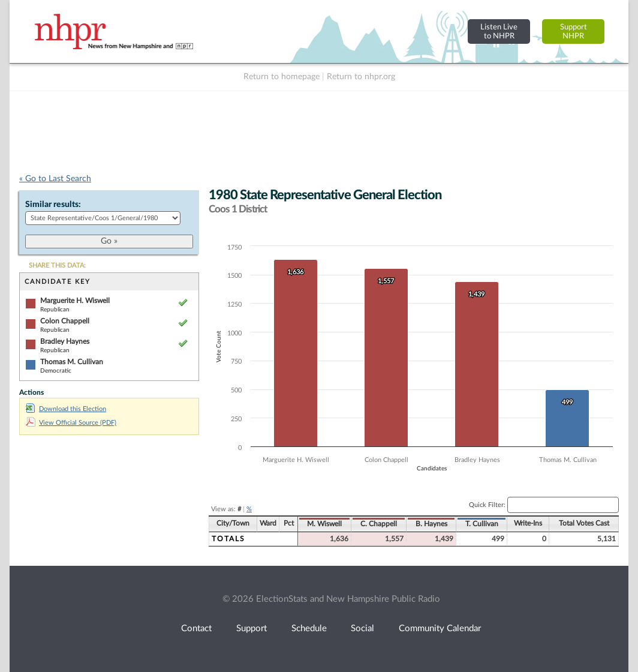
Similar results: (53, 205)
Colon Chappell (65, 321)
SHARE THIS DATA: (57, 265)
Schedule (309, 628)
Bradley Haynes (65, 341)
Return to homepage (282, 77)
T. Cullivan (482, 524)
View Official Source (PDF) (71, 423)
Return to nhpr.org (361, 77)
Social (362, 628)
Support (252, 628)
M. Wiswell (324, 524)
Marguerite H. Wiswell (75, 301)
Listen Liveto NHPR (499, 31)
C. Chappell (379, 524)
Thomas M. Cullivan (72, 362)
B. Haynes (431, 524)
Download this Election (66, 409)
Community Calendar (440, 628)
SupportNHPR (574, 31)
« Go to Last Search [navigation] (55, 179)
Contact (196, 628)
